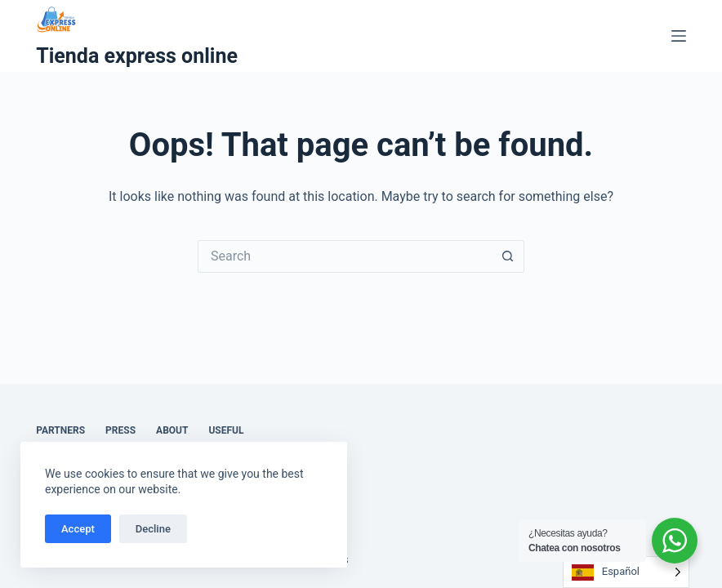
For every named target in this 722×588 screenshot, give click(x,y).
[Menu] (679, 36)
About (172, 430)
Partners (60, 430)
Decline (153, 529)
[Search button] (508, 256)
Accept (78, 529)
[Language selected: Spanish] (626, 572)
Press (120, 430)
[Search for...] (345, 256)
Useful (226, 430)
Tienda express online (137, 56)
